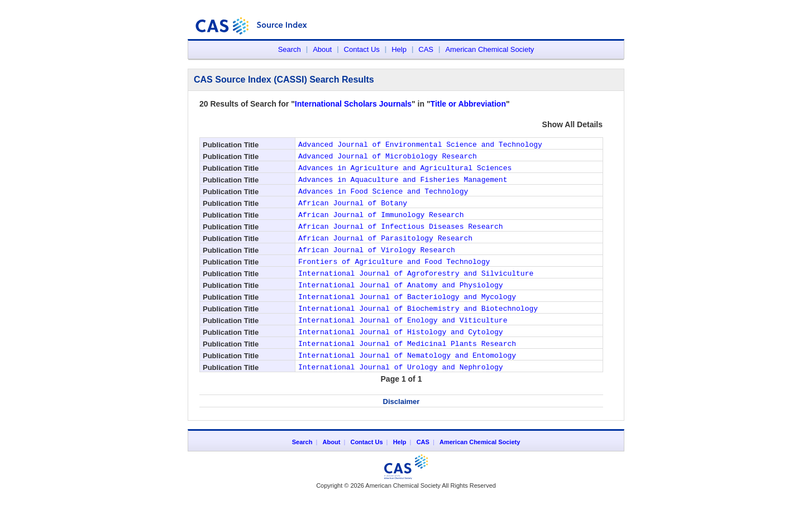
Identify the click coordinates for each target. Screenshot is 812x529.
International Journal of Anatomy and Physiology (401, 306)
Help (399, 49)
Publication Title (231, 145)
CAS (426, 49)
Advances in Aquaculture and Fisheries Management (403, 186)
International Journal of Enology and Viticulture (403, 347)
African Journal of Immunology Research (381, 226)
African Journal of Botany (353, 213)
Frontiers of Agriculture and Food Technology (394, 280)
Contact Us (362, 49)
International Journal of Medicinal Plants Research (407, 373)
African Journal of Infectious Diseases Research (401, 239)
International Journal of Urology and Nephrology (401, 400)
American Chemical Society (489, 49)
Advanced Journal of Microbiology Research (388, 159)
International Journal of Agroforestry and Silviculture (416, 293)
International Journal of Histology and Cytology (401, 360)
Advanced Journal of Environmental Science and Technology (420, 146)
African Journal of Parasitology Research (385, 253)
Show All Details (572, 124)
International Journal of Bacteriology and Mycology (407, 320)
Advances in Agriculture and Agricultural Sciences (405, 172)
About (322, 49)
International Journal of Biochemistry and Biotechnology (418, 333)
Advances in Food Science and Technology (383, 199)
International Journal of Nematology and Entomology (407, 387)
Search (290, 49)
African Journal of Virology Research (377, 266)
